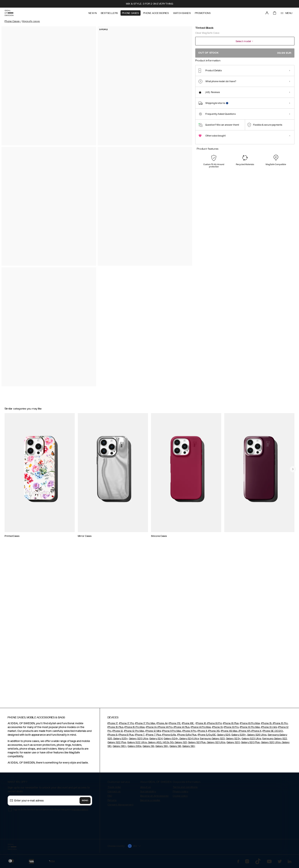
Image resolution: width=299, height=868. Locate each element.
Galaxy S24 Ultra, (189, 740)
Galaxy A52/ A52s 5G (160, 744)
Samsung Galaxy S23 (212, 740)
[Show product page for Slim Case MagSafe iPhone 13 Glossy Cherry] (125, 443)
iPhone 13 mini (269, 729)
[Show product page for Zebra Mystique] (272, 79)
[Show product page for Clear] (202, 79)
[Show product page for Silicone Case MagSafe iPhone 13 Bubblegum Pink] (77, 443)
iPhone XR (244, 733)
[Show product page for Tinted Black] (230, 79)
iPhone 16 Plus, (231, 725)
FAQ (110, 798)
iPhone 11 (202, 733)
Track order (114, 789)
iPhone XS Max (229, 733)
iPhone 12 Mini (153, 733)
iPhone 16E (188, 725)
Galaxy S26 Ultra (257, 736)
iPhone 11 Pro (189, 733)
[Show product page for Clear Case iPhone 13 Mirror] (125, 519)
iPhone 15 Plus (115, 729)
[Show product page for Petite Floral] (258, 79)
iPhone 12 (118, 733)
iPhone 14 (151, 729)
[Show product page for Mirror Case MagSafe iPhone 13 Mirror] (222, 519)
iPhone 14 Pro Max (201, 729)
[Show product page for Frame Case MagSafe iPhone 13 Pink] (174, 443)
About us (145, 789)
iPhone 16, (201, 725)
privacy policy (81, 811)
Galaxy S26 (224, 736)
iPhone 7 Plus (154, 736)
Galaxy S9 (148, 748)
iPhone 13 (217, 729)
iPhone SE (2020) (273, 733)
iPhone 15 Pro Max (135, 729)
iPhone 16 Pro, (215, 725)
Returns (112, 802)
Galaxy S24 (156, 740)
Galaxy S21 (180, 744)
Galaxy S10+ (120, 748)
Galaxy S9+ (162, 748)
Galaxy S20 (233, 744)
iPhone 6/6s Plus (187, 736)
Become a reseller (150, 802)
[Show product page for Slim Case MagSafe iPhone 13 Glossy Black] (270, 443)
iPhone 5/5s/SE (207, 736)
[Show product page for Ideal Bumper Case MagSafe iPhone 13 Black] (29, 443)
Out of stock (245, 53)
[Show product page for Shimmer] (216, 79)
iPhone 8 (112, 736)
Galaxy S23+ (233, 740)
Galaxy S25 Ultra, (139, 740)
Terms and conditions (185, 789)
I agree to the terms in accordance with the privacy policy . (51, 811)
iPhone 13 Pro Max (250, 729)
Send (85, 802)
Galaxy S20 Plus (250, 744)
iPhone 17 (113, 725)
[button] (267, 849)
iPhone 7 (140, 736)
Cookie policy (180, 798)
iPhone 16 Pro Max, (250, 725)
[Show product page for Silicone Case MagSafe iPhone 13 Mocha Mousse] (174, 519)
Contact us (114, 793)
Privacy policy (180, 793)
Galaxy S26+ (239, 736)
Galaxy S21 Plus (197, 744)
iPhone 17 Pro (127, 725)
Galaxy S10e (134, 748)
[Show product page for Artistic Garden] (286, 79)
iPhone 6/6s (169, 736)
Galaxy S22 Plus (117, 744)
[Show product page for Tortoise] (244, 79)
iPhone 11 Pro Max (172, 733)
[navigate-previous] (293, 627)
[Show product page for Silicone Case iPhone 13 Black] (77, 519)
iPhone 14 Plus (181, 729)
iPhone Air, (162, 725)
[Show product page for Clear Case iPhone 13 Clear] (29, 519)
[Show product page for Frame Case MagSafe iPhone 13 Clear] (270, 519)
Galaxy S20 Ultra (271, 744)
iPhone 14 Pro (165, 729)
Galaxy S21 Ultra (216, 744)
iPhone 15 (266, 725)
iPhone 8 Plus (126, 736)
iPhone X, (256, 733)
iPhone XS (214, 733)
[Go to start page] (9, 13)
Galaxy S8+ (189, 748)
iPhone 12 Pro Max (134, 733)
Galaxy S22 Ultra (137, 744)
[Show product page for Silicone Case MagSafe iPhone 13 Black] (222, 443)
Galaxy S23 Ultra (251, 740)
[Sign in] (267, 13)
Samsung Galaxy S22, (275, 740)
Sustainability (148, 793)
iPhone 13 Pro (231, 729)
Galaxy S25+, (121, 740)
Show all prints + (285, 65)
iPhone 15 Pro (280, 725)
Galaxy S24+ (171, 740)
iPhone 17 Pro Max (145, 725)
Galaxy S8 (175, 748)
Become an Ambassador (154, 798)
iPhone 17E (175, 725)
